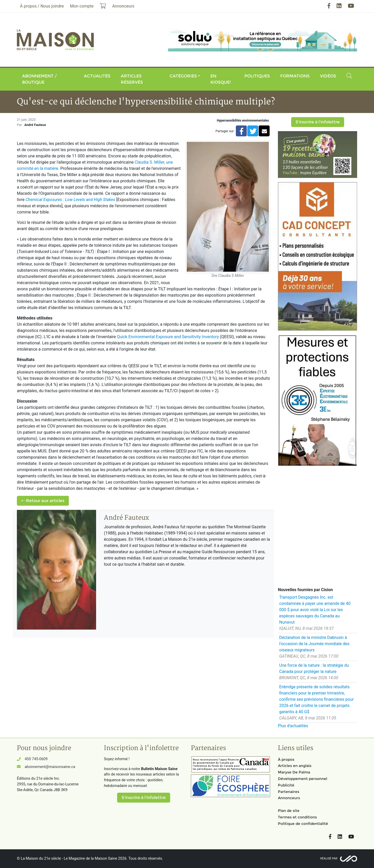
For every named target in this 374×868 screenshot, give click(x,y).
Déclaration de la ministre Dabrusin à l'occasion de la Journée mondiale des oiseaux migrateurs (314, 644)
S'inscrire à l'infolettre (318, 122)
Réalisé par (329, 859)
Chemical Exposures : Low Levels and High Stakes (70, 200)
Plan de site (289, 811)
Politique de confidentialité (303, 824)
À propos (286, 759)
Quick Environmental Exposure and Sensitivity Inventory (168, 337)
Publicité (286, 785)
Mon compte (82, 6)
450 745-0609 (36, 759)
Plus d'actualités (293, 726)
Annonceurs (289, 798)
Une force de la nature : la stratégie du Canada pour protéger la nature (314, 668)
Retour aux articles (43, 501)
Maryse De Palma (294, 772)
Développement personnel (303, 779)
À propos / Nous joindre (42, 6)
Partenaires (289, 792)
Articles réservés (132, 79)
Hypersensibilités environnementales (243, 121)
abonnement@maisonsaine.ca (50, 767)
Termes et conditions (297, 817)
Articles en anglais (295, 766)
